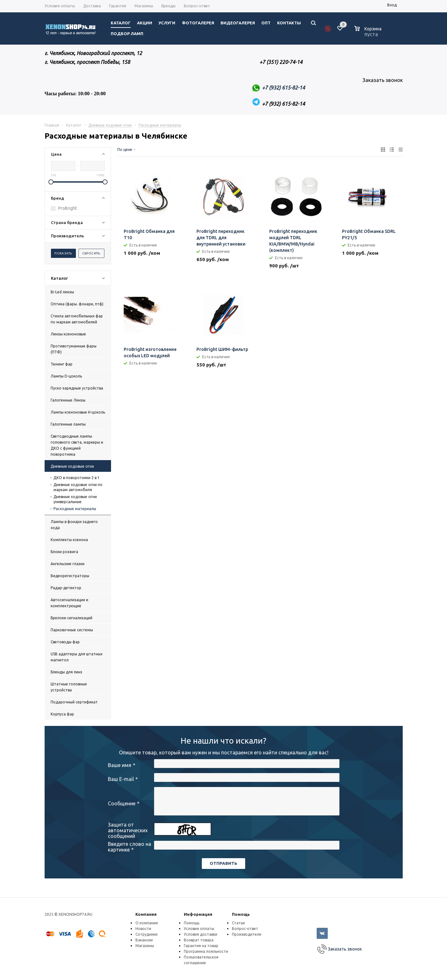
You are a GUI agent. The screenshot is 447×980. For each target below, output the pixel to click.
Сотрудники (146, 934)
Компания (146, 914)
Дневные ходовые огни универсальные (75, 499)
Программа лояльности (206, 951)
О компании (147, 923)
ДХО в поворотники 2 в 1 (77, 478)
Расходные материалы (75, 509)
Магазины (145, 946)
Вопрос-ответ (245, 929)
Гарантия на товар (201, 946)
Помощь (241, 914)
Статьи (238, 923)
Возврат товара (199, 940)
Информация (198, 914)
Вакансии (144, 940)
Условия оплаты (199, 929)
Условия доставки (201, 934)
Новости (143, 929)
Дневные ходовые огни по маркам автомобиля (78, 487)
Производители (247, 934)
